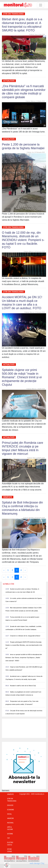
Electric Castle (10, 844)
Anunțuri (10, 818)
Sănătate (8, 497)
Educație (10, 805)
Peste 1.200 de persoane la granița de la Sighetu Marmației (23, 146)
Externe (10, 834)
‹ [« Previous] (4, 570)
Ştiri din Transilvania (13, 14)
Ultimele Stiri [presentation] (9, 584)
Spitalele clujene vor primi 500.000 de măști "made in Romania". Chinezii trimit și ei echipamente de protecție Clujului (22, 377)
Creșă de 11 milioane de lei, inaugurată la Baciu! (25, 636)
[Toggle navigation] (41, 5)
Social (9, 814)
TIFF (9, 838)
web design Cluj (37, 863)
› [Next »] (25, 570)
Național (10, 823)
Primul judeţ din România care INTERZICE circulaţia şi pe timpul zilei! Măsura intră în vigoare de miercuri (22, 448)
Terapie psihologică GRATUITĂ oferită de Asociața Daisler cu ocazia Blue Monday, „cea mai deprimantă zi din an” (24, 645)
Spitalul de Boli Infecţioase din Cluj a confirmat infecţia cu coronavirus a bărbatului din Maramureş (22, 508)
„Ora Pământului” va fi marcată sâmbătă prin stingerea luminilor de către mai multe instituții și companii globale (24, 92)
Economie (11, 810)
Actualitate (9, 81)
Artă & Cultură (10, 828)
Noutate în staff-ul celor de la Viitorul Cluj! (23, 686)
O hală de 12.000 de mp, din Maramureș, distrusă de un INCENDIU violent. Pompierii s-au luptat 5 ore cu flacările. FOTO (23, 240)
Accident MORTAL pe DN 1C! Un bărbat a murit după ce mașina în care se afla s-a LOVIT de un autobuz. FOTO (22, 303)
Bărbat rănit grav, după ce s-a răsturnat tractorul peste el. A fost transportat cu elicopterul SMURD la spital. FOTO (22, 25)
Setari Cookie (10, 850)
